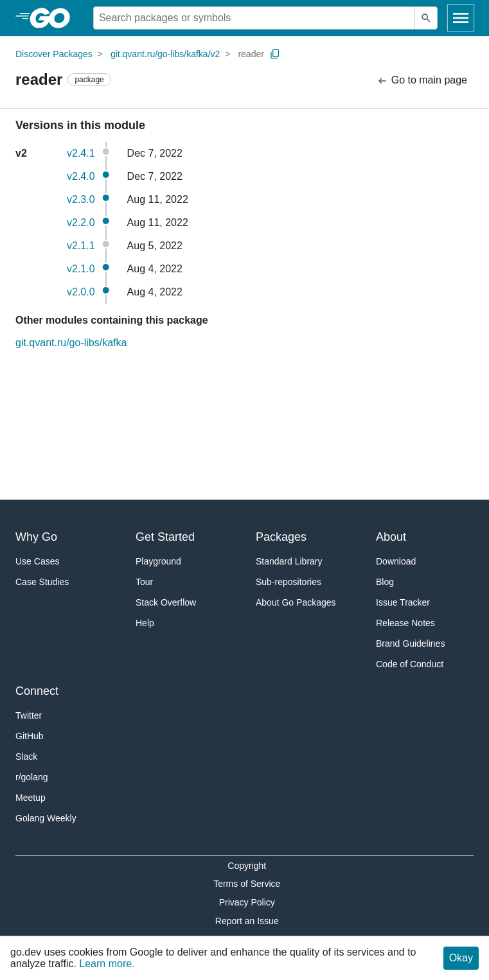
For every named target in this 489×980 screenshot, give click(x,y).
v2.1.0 (81, 269)
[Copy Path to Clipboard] (275, 54)
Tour (144, 582)
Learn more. (107, 964)
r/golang (32, 777)
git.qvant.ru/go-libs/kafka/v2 (165, 54)
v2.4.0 (81, 176)
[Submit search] (426, 18)
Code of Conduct (410, 664)
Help (145, 623)
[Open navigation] (461, 18)
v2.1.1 (81, 246)
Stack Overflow (166, 602)
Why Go (36, 537)
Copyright (247, 866)
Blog (385, 582)
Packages (281, 537)
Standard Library (289, 561)
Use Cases (37, 561)
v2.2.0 (81, 223)
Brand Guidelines (410, 643)
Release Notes (405, 623)
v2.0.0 (81, 292)
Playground (158, 561)
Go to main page (422, 81)
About (391, 537)
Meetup (31, 798)
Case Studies (42, 582)
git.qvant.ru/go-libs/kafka (71, 343)
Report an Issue (247, 921)
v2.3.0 (81, 199)
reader (251, 54)
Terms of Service (247, 884)
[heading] (54, 18)
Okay (461, 958)
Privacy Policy (247, 902)
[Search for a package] (254, 18)
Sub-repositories (289, 582)
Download (396, 561)
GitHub (30, 736)
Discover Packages (54, 54)
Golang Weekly (46, 818)
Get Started (165, 537)
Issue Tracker (403, 602)
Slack (26, 757)
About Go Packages (296, 602)
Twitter (29, 715)
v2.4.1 (81, 153)
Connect (37, 691)
